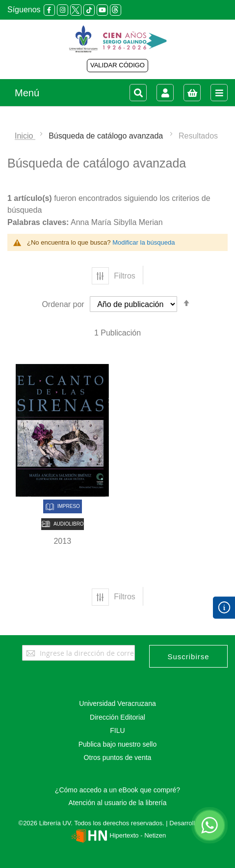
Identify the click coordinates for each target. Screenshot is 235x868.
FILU (117, 730)
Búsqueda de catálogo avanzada (107, 136)
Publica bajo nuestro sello (118, 744)
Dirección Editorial (117, 717)
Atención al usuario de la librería (117, 803)
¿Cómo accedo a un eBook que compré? (117, 790)
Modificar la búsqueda (144, 242)
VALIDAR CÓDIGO (117, 65)
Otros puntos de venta (118, 757)
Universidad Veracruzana (117, 703)
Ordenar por (63, 304)
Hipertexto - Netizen (117, 835)
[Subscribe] (188, 656)
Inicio (25, 136)
